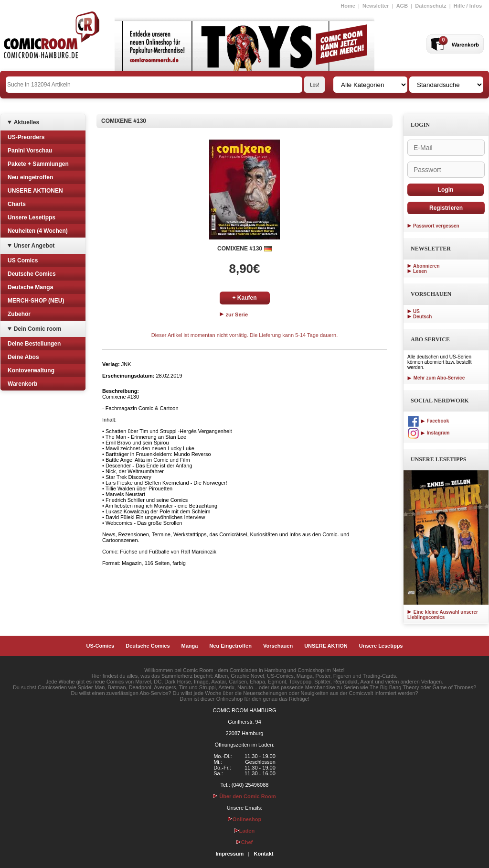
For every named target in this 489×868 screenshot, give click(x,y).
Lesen (420, 271)
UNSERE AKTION (326, 646)
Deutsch (422, 317)
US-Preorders (26, 137)
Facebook (428, 421)
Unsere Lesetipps (32, 217)
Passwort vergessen (436, 226)
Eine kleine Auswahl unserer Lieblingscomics (443, 615)
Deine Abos (23, 357)
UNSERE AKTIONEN (35, 191)
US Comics (23, 260)
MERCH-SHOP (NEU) (36, 301)
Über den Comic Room (244, 796)
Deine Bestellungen (34, 344)
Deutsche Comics (32, 274)
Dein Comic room (37, 329)
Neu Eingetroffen (230, 646)
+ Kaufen (244, 298)
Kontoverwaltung (31, 370)
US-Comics (101, 646)
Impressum (230, 854)
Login (446, 190)
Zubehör (19, 314)
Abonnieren (426, 266)
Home (348, 6)
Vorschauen (278, 646)
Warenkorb (22, 384)
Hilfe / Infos (468, 6)
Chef (244, 842)
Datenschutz (431, 6)
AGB (402, 6)
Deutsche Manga (30, 287)
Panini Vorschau (30, 151)
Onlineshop (245, 819)
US (416, 311)
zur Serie (234, 315)
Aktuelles (27, 122)
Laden (244, 831)
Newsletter (376, 6)
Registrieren (446, 208)
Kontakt (263, 854)
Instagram (428, 433)
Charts (17, 204)
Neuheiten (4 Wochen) (38, 231)
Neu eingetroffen (30, 177)
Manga (190, 646)
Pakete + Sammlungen (38, 164)
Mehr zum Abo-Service (436, 378)
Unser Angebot (34, 246)
